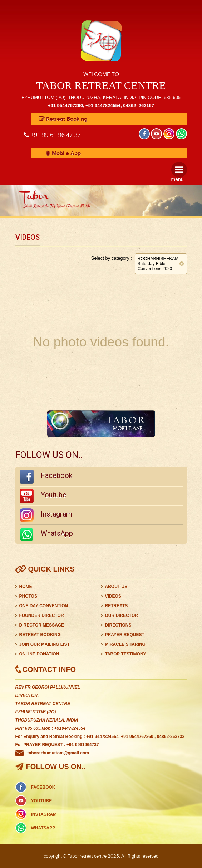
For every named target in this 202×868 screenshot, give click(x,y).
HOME (26, 587)
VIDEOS (113, 596)
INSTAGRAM (44, 814)
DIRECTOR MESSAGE (42, 625)
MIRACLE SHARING (125, 644)
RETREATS (117, 606)
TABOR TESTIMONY (126, 654)
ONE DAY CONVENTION (44, 606)
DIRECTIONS (118, 625)
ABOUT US (116, 587)
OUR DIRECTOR (122, 615)
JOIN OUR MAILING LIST (45, 644)
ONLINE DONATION (39, 654)
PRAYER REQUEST (125, 635)
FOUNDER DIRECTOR (42, 615)
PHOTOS (28, 596)
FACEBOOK (43, 787)
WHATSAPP (43, 828)
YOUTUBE (42, 801)
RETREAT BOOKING (40, 635)
